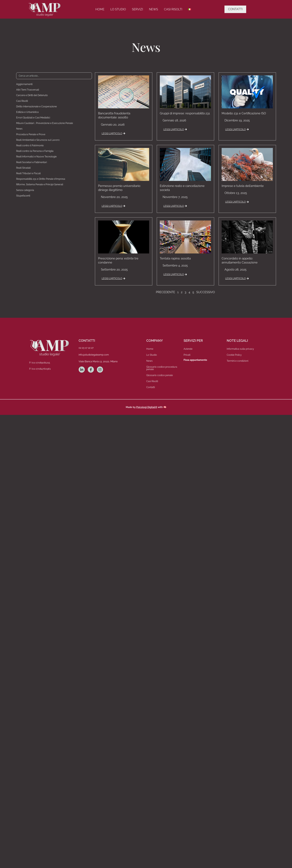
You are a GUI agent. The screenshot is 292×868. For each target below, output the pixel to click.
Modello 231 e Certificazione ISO (244, 113)
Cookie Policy (234, 355)
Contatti (151, 387)
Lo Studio (118, 9)
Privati (187, 355)
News (153, 9)
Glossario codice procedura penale (162, 368)
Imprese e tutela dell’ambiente (243, 186)
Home (100, 9)
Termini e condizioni (237, 361)
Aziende (188, 349)
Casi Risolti (173, 9)
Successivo (206, 292)
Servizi (137, 9)
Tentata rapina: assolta (175, 258)
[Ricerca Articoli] (54, 76)
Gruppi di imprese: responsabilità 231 (185, 113)
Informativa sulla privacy (240, 349)
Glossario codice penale (160, 375)
